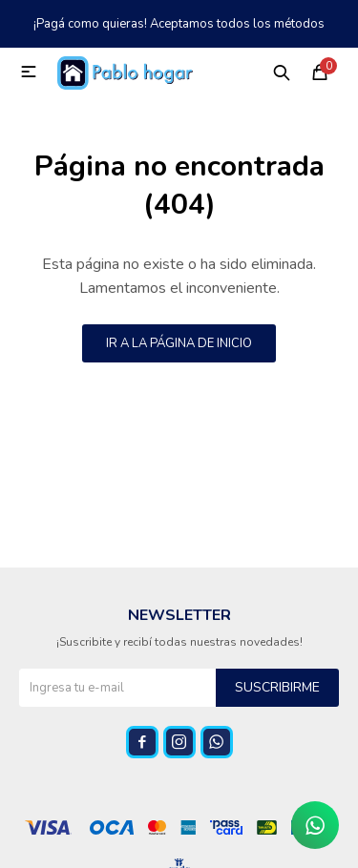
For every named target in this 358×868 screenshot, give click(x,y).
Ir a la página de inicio (179, 343)
